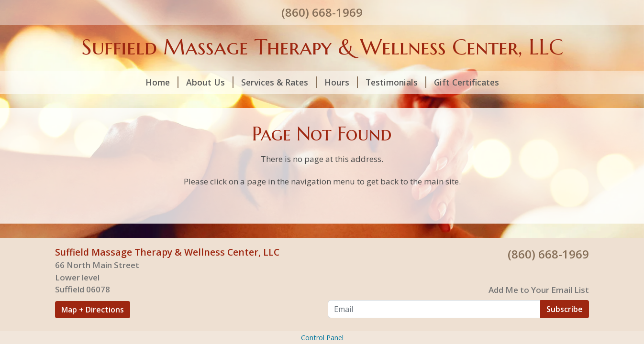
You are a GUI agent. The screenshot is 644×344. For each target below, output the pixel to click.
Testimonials (396, 82)
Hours (341, 82)
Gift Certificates (466, 82)
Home (162, 82)
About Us (210, 82)
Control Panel (322, 338)
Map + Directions (93, 310)
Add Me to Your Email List (539, 290)
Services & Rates (279, 82)
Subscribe (565, 309)
